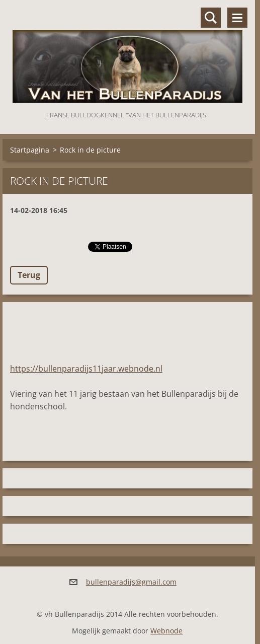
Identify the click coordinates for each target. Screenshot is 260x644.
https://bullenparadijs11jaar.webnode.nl (86, 369)
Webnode (166, 631)
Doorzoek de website (211, 18)
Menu (237, 18)
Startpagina (30, 150)
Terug (29, 275)
